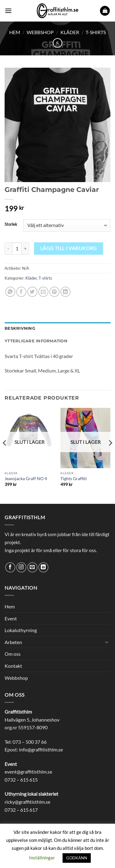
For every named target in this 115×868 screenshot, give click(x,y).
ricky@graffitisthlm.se (27, 802)
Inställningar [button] (42, 858)
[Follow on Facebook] (10, 567)
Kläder (70, 32)
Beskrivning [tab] (20, 328)
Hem (15, 32)
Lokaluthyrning (21, 630)
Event (11, 618)
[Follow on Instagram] (21, 567)
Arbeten (13, 642)
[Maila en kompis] (43, 292)
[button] (8, 11)
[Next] (110, 455)
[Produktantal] (17, 249)
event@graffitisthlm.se (28, 772)
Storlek (11, 225)
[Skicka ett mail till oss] (32, 567)
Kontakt (13, 666)
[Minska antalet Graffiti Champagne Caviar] (8, 249)
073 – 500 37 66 (30, 742)
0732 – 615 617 (21, 810)
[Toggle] (107, 642)
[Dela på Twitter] (32, 292)
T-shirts (96, 32)
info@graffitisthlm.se (41, 749)
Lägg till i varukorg (69, 248)
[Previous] (5, 455)
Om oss (13, 654)
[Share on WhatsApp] (10, 292)
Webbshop (40, 32)
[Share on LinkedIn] (65, 292)
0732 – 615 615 (21, 780)
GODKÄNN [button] (77, 858)
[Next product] (57, 43)
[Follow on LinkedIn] (43, 567)
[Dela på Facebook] (21, 292)
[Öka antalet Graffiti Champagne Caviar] (25, 249)
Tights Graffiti (74, 479)
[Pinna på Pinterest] (54, 292)
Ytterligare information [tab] (36, 341)
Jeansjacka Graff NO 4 (26, 479)
